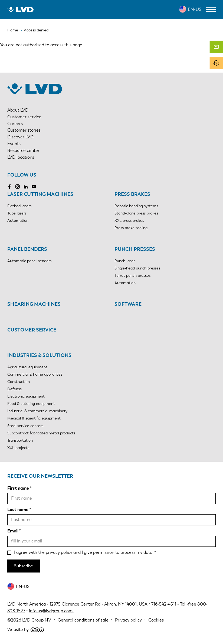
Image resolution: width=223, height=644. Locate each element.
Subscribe (24, 566)
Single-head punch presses (137, 268)
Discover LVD (20, 137)
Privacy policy (128, 620)
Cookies (156, 620)
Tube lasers (17, 213)
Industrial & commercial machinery (37, 411)
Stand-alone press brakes (136, 213)
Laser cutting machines (40, 194)
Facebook (9, 187)
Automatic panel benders (29, 261)
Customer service (24, 117)
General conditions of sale (83, 620)
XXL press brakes (129, 221)
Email (13, 531)
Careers (15, 124)
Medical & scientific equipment (34, 418)
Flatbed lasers (19, 206)
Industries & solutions (39, 355)
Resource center (23, 150)
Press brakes (132, 194)
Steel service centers (25, 426)
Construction (19, 382)
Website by (26, 630)
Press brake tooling (131, 228)
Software (128, 304)
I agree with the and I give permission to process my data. (84, 552)
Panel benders (27, 249)
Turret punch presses (132, 276)
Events (14, 144)
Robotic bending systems (136, 206)
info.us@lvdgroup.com (51, 611)
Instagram (18, 187)
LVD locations (21, 157)
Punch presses (135, 249)
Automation (18, 221)
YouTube (34, 187)
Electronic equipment (26, 396)
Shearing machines (34, 304)
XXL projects (18, 448)
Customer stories (24, 130)
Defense (15, 389)
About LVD (18, 110)
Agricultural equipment (27, 367)
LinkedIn (26, 187)
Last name (18, 510)
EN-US (195, 9)
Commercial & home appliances (35, 374)
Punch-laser (125, 261)
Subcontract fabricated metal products (41, 433)
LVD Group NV (37, 620)
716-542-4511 (164, 604)
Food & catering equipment (31, 404)
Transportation (20, 440)
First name (18, 488)
